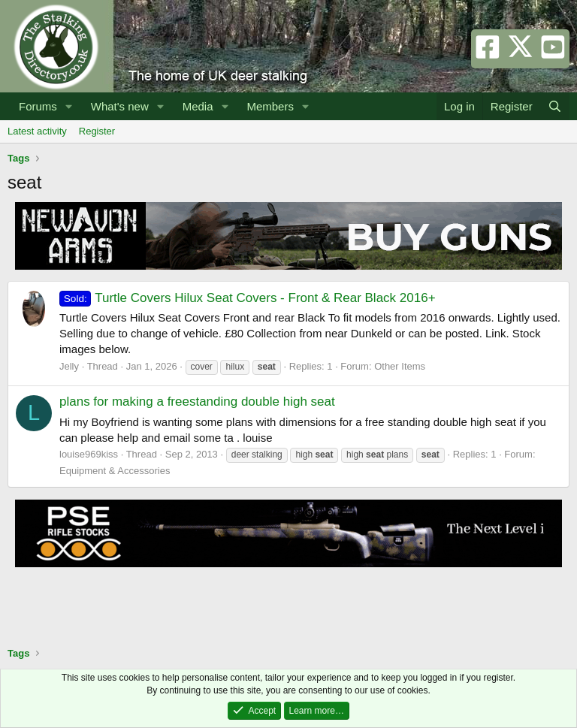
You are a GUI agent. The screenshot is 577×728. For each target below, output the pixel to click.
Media (198, 106)
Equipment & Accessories (115, 471)
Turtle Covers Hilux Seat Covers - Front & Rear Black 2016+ (248, 298)
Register (97, 131)
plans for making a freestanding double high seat (197, 402)
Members (270, 106)
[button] (69, 106)
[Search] (555, 106)
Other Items (400, 366)
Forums (38, 106)
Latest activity (37, 131)
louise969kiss (89, 454)
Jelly (69, 366)
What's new (120, 106)
